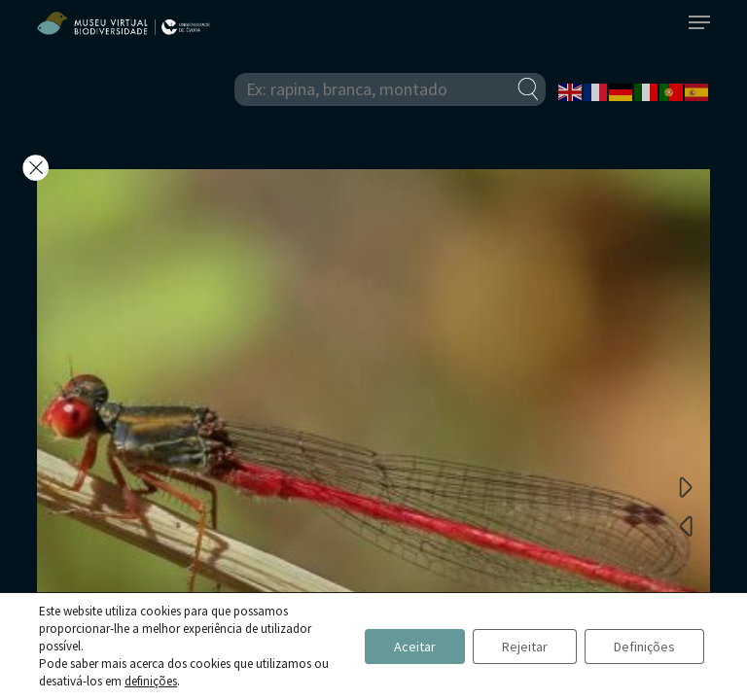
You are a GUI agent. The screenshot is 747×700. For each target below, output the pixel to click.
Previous (686, 525)
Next (686, 486)
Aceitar (415, 647)
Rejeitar (525, 647)
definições (151, 681)
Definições (644, 647)
